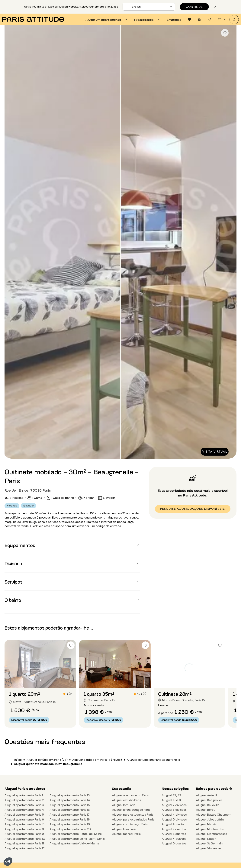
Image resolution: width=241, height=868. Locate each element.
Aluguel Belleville (208, 805)
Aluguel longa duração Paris (131, 810)
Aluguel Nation (206, 839)
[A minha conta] (234, 20)
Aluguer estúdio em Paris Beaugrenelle (153, 760)
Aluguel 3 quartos (174, 834)
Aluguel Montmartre (210, 829)
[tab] (107, 19)
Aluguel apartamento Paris (130, 795)
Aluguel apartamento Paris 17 (70, 815)
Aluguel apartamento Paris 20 (70, 829)
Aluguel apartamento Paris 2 (24, 800)
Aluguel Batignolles (209, 800)
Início (18, 760)
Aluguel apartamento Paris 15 (70, 805)
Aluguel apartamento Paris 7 (24, 824)
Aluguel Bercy (206, 810)
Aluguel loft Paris (124, 805)
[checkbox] (225, 33)
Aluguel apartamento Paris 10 (25, 839)
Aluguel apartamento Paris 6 (24, 819)
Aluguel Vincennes (209, 848)
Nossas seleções (175, 789)
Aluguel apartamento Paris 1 (24, 795)
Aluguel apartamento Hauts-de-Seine (76, 834)
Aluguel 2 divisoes (174, 805)
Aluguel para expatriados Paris (133, 819)
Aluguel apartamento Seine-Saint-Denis (77, 839)
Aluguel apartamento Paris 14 (70, 800)
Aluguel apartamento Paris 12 (25, 848)
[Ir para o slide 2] (40, 680)
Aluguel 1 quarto (173, 824)
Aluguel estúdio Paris (127, 800)
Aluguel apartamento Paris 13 (70, 795)
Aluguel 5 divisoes (174, 819)
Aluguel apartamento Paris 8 (24, 829)
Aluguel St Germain (209, 843)
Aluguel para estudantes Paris (133, 815)
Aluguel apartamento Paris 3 (24, 805)
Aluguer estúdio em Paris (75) (47, 760)
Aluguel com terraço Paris (130, 824)
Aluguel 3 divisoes (174, 810)
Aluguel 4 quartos (174, 839)
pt (222, 19)
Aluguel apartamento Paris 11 (24, 843)
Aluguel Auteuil (206, 795)
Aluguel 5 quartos (174, 843)
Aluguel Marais (206, 824)
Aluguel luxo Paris (124, 829)
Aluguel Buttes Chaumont (214, 815)
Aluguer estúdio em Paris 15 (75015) (97, 760)
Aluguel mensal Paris (126, 834)
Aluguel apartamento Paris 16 (70, 810)
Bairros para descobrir (214, 789)
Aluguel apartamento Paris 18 (70, 819)
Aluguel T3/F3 (171, 800)
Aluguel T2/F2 (171, 795)
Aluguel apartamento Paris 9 (24, 834)
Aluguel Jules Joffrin (210, 819)
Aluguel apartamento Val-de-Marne (74, 843)
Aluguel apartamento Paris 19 (70, 824)
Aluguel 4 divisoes (174, 815)
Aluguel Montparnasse (212, 834)
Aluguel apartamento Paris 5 (24, 815)
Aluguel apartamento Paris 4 (24, 810)
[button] (8, 862)
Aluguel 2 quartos (174, 829)
